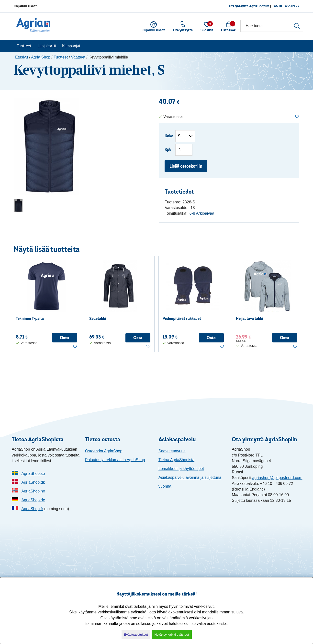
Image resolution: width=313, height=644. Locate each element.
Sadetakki (98, 318)
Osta (64, 338)
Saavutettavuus (172, 451)
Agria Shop (41, 57)
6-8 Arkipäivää (202, 213)
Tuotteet (24, 46)
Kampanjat (71, 46)
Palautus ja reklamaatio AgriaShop (115, 460)
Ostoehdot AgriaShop (104, 451)
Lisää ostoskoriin (186, 166)
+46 (286, 6)
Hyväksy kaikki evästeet (172, 635)
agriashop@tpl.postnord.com (277, 478)
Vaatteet (78, 57)
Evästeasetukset (136, 635)
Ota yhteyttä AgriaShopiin (249, 6)
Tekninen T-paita (30, 318)
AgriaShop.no (33, 491)
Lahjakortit (47, 46)
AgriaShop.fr (32, 509)
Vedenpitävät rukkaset (182, 318)
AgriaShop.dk (33, 482)
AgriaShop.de (33, 500)
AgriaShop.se (33, 474)
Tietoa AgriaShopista (176, 460)
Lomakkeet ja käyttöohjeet (181, 469)
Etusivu (22, 57)
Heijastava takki (249, 318)
